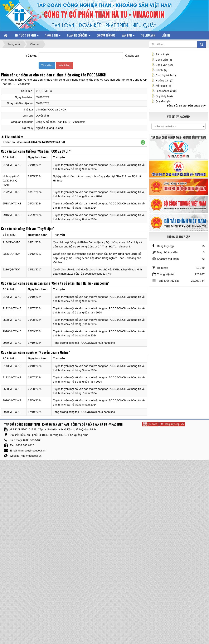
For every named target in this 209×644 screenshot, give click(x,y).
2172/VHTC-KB (12, 192)
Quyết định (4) (162, 96)
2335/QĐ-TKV (11, 254)
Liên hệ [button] (166, 35)
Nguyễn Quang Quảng (49, 128)
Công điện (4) (162, 60)
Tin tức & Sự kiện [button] (27, 36)
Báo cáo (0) (161, 54)
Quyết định (42, 116)
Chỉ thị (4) (159, 70)
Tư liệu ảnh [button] (148, 35)
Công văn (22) (162, 65)
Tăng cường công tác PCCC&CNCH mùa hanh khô (84, 343)
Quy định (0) (161, 101)
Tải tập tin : (34, 142)
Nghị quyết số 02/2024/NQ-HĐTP (11, 181)
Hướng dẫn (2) (162, 80)
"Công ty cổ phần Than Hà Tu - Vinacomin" (80, 283)
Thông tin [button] (53, 36)
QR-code (150, 424)
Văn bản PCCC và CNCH (51, 110)
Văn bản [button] (128, 36)
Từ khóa (31, 56)
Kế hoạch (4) (161, 86)
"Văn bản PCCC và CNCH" (54, 151)
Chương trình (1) (164, 75)
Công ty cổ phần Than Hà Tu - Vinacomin (61, 122)
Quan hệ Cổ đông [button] (79, 36)
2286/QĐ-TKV (11, 269)
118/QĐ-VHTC (12, 242)
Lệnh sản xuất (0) (164, 91)
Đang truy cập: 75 (172, 424)
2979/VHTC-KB (12, 343)
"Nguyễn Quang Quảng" (54, 352)
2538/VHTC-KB (12, 203)
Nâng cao (132, 56)
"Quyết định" (46, 229)
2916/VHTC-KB (12, 215)
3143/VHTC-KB (12, 165)
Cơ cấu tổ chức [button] (106, 35)
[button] (143, 142)
